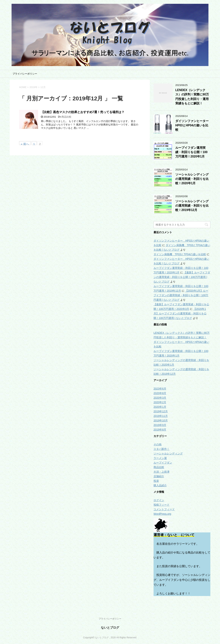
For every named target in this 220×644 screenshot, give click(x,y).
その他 (158, 444)
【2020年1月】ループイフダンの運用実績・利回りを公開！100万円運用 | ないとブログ (181, 295)
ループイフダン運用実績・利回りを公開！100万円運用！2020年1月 (191, 152)
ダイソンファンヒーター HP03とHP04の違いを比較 (193, 125)
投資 (156, 481)
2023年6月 (160, 389)
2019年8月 (160, 430)
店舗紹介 (159, 476)
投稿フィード (161, 505)
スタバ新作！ (161, 449)
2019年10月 (161, 420)
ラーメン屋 (160, 458)
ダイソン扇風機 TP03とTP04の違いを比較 (180, 254)
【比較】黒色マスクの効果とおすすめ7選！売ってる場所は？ (83, 112)
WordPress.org (162, 514)
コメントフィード (164, 509)
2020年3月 (160, 398)
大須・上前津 (161, 472)
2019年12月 (161, 411)
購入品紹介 (160, 485)
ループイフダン (163, 463)
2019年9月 (160, 425)
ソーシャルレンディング (168, 453)
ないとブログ (110, 628)
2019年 (34, 87)
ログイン (159, 500)
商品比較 (66, 117)
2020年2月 (160, 402)
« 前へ (25, 144)
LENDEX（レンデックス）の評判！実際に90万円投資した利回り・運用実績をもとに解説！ (192, 97)
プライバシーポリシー (25, 74)
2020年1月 (160, 407)
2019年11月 (161, 416)
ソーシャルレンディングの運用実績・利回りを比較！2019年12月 (192, 206)
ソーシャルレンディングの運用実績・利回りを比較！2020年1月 (192, 179)
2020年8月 (160, 393)
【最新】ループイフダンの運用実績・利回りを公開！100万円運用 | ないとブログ (182, 277)
